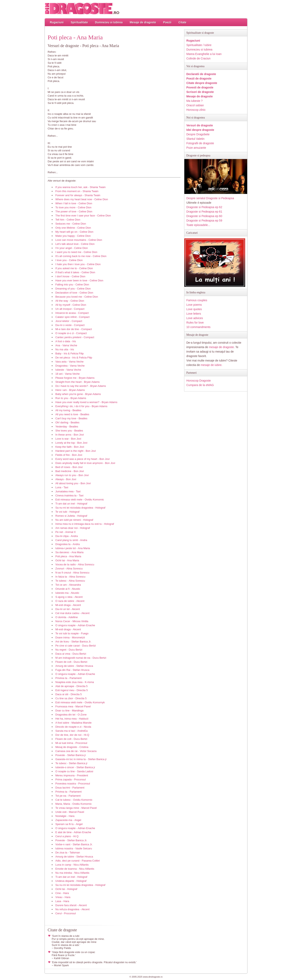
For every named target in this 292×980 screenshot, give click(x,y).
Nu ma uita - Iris (65, 349)
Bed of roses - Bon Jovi (69, 467)
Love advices (195, 318)
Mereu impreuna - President (72, 775)
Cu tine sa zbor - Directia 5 (71, 698)
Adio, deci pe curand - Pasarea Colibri (78, 861)
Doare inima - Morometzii (70, 637)
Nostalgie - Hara (65, 816)
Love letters (194, 314)
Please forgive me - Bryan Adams (75, 378)
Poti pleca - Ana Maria (68, 556)
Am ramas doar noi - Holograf (73, 528)
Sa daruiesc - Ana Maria (69, 552)
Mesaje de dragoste (143, 22)
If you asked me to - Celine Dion (74, 268)
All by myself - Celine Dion (71, 305)
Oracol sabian (195, 105)
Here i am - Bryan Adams (70, 390)
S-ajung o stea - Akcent (69, 597)
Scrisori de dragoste (200, 92)
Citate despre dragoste (202, 83)
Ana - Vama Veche (66, 345)
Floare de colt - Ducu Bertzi (71, 662)
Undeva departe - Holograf (71, 881)
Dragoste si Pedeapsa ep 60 (204, 216)
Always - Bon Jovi (66, 479)
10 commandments (198, 327)
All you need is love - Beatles (72, 414)
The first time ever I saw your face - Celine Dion (83, 216)
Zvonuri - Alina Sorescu (69, 569)
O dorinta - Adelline (67, 617)
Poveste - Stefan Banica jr (71, 755)
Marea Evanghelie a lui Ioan (204, 54)
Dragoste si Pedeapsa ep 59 (204, 221)
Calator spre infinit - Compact (72, 317)
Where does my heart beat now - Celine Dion (82, 199)
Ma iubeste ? (194, 101)
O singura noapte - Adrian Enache (75, 625)
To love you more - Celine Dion (73, 207)
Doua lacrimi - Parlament (70, 788)
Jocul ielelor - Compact (69, 321)
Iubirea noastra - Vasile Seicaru (74, 848)
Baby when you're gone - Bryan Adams (78, 394)
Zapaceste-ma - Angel (68, 820)
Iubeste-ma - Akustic (67, 593)
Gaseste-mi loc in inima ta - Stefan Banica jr (81, 759)
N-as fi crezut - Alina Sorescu (72, 573)
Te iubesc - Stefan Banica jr (71, 763)
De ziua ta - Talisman (68, 853)
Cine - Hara (62, 893)
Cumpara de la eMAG (200, 385)
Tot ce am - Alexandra (68, 585)
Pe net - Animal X (65, 532)
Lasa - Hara (62, 901)
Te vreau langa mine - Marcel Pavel (76, 808)
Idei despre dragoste (200, 130)
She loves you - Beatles (69, 431)
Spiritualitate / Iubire (199, 45)
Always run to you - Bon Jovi (72, 475)
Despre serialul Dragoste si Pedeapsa (210, 198)
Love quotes (194, 309)
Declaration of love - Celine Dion (74, 293)
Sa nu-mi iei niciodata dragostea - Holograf (80, 508)
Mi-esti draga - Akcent (68, 605)
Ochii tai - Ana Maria (67, 560)
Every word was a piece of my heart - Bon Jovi (82, 459)
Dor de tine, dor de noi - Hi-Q (72, 735)
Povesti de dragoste (200, 87)
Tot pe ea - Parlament (68, 796)
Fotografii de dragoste (200, 143)
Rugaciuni (57, 22)
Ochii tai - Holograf (66, 889)
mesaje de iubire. (212, 365)
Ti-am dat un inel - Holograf (71, 504)
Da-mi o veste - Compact (70, 325)
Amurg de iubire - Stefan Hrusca (74, 666)
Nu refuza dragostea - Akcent (72, 909)
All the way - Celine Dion (70, 301)
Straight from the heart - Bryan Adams (77, 382)
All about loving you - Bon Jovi (73, 483)
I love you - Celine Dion (69, 260)
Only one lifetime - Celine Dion (73, 228)
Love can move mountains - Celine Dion (79, 240)
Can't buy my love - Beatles (71, 418)
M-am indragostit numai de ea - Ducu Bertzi (81, 658)
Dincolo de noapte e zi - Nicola (73, 727)
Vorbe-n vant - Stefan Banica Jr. (74, 844)
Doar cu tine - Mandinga (69, 711)
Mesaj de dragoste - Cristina (72, 747)
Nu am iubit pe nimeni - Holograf (74, 520)
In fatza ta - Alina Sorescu (70, 577)
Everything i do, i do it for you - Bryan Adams (81, 406)
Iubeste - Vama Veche (68, 370)
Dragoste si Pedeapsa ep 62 (204, 207)
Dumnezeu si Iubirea (109, 22)
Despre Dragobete (198, 134)
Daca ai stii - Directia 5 (69, 694)
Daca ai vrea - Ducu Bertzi (71, 654)
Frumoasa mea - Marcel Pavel (73, 706)
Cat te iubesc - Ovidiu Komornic (74, 800)
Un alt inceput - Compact (70, 309)
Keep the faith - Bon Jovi (70, 447)
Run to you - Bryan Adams (71, 398)
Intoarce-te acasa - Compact (72, 313)
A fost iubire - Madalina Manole (73, 723)
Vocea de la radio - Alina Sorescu (75, 564)
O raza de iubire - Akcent (70, 601)
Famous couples (197, 300)
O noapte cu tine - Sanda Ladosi (74, 771)
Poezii (167, 22)
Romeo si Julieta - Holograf (71, 516)
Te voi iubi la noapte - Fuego (72, 633)
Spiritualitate (79, 22)
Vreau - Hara (63, 897)
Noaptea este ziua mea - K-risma (75, 682)
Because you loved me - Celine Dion (77, 297)
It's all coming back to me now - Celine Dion (81, 256)
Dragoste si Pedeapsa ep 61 (204, 212)
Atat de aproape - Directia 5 (71, 686)
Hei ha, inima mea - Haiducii (72, 719)
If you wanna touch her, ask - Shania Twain (81, 187)
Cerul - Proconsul (65, 913)
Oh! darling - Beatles (67, 422)
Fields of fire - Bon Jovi (69, 455)
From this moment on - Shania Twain (77, 191)
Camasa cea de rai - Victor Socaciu (76, 751)
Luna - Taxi (62, 487)
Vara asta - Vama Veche (69, 362)
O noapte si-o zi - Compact (71, 333)
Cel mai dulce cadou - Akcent (72, 613)
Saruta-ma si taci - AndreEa (71, 731)
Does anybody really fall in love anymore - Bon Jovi (85, 463)
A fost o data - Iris (66, 341)
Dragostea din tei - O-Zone (71, 715)
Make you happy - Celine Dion (73, 236)
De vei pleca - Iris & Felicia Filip (74, 358)
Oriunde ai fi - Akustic (68, 589)
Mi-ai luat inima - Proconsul (71, 743)
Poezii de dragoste (199, 79)
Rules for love (195, 323)
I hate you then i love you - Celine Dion (78, 264)
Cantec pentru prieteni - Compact (75, 337)
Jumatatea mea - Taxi (68, 491)
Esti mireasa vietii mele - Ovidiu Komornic (80, 500)
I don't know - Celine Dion (70, 276)
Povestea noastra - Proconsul (73, 784)
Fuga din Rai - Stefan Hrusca (72, 670)
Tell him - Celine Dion (68, 220)
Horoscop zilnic (196, 110)
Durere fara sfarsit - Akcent (71, 905)
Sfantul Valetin (195, 139)
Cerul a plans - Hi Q (67, 836)
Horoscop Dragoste (199, 381)
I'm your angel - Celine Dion (72, 248)
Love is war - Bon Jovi (68, 439)
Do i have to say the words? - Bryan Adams (81, 386)
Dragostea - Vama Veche (70, 366)
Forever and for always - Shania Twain (78, 195)
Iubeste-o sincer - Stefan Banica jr (75, 767)
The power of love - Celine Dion (74, 211)
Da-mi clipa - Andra (67, 536)
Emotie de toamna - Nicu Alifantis (75, 869)
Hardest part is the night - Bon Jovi (76, 451)
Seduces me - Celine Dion (71, 224)
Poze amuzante (196, 148)
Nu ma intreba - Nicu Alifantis (72, 873)
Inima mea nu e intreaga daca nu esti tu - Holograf (85, 524)
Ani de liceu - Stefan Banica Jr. (73, 642)
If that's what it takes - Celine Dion (75, 272)
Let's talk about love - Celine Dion (75, 244)
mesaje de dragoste (221, 347)
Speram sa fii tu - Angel (69, 824)
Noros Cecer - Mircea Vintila (72, 621)
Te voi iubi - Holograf (67, 512)
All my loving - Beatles (68, 410)
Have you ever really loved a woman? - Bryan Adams (86, 402)
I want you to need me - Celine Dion (76, 252)
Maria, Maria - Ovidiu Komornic (74, 804)
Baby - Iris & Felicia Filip (69, 353)
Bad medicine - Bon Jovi (70, 471)
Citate (182, 22)
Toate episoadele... (198, 225)
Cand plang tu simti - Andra (71, 540)
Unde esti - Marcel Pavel (70, 812)
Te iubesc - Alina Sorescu (70, 581)
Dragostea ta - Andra (68, 544)
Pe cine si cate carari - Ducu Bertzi (76, 646)
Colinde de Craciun (198, 58)
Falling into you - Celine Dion (72, 285)
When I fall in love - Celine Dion (74, 203)
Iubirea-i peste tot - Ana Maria (73, 548)
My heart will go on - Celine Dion (74, 232)
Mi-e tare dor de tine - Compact (74, 329)
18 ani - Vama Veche (68, 374)
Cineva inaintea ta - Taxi (69, 495)
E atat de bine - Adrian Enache (73, 832)
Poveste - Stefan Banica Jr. (71, 840)
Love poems (194, 305)
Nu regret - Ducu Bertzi (69, 650)
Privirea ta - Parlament (68, 678)
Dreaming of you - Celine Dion (73, 289)
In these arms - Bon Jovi (70, 435)
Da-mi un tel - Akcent (68, 609)
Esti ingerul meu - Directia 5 (72, 690)
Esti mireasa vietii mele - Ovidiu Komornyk (80, 702)
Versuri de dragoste (200, 125)
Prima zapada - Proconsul (71, 779)
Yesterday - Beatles (67, 427)
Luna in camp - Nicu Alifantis (72, 865)
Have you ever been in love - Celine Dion (79, 280)
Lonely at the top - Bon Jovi (71, 443)
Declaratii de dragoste (201, 74)
